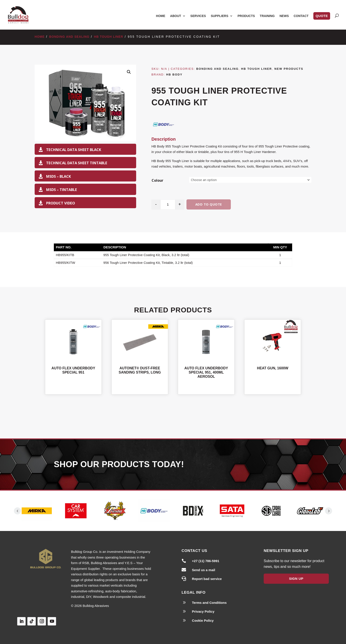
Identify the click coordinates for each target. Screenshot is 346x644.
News (284, 16)
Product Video (61, 203)
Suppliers (219, 16)
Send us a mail (204, 570)
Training (267, 16)
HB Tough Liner (109, 37)
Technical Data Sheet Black (74, 150)
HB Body (174, 75)
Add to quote (209, 204)
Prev (17, 511)
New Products (289, 69)
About (176, 16)
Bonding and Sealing (69, 37)
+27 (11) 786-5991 (206, 561)
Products (246, 16)
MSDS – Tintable (62, 190)
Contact (301, 16)
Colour (157, 180)
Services (198, 16)
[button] (129, 72)
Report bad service (207, 579)
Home (161, 16)
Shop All (173, 416)
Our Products (248, 465)
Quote (322, 16)
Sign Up (296, 579)
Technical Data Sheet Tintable (77, 163)
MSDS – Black (58, 176)
